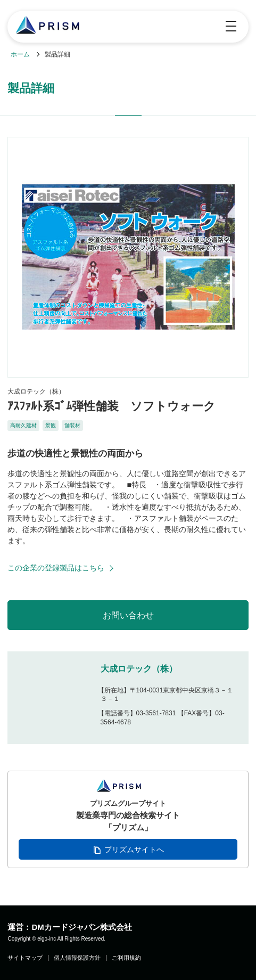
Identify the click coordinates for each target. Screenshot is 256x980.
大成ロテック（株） (139, 669)
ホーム (20, 54)
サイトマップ (25, 958)
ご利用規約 (126, 958)
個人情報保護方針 (77, 958)
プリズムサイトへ (134, 850)
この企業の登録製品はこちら (56, 568)
